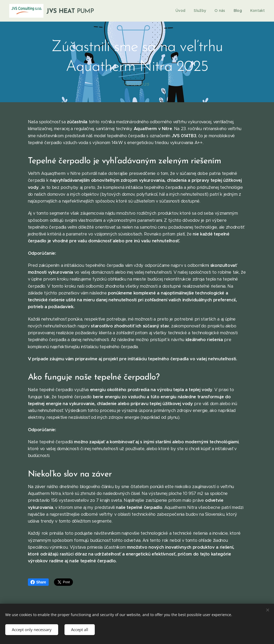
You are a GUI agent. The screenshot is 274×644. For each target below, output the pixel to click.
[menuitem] (184, 11)
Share (38, 582)
